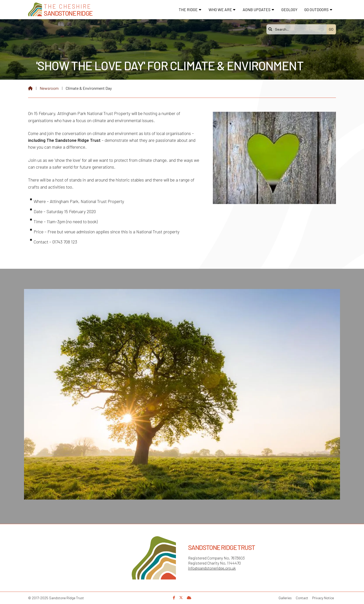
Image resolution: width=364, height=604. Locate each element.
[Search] (298, 29)
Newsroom (49, 88)
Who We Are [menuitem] (220, 9)
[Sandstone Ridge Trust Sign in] (189, 598)
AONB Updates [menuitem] (257, 9)
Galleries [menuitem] (285, 598)
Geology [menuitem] (289, 9)
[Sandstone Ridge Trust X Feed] (181, 598)
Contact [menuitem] (302, 598)
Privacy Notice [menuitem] (323, 598)
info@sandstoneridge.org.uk (212, 568)
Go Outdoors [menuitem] (316, 9)
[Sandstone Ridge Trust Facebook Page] (174, 598)
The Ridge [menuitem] (188, 9)
